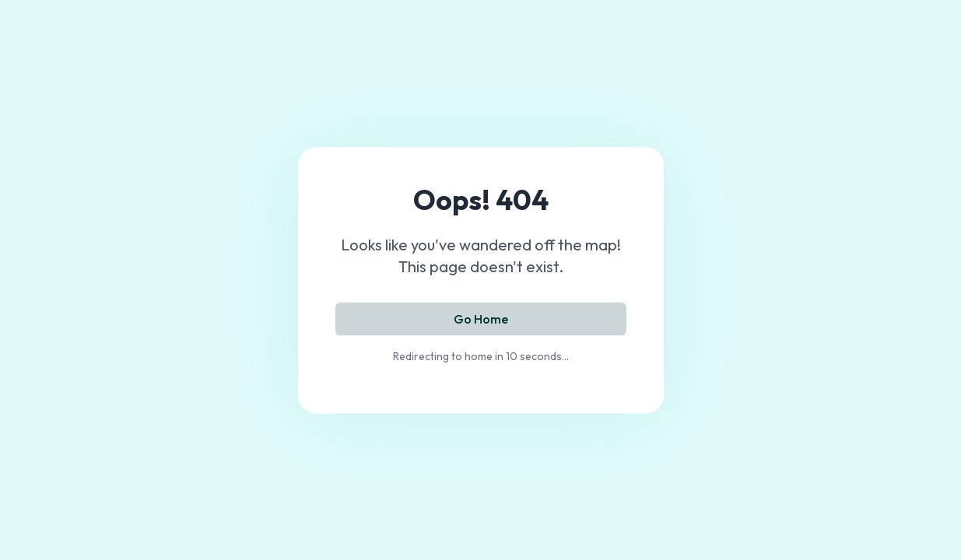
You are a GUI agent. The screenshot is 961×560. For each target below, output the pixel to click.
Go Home (481, 319)
